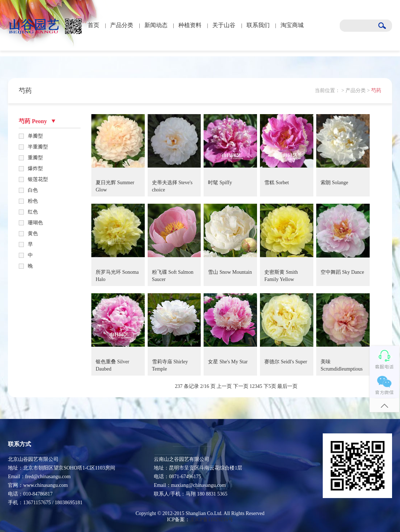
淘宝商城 (292, 25)
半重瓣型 (38, 147)
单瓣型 (35, 136)
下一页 (241, 386)
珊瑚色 (35, 223)
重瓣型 (35, 158)
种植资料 (190, 25)
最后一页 (287, 386)
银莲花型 (38, 179)
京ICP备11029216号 (211, 520)
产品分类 (122, 25)
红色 (33, 212)
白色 (33, 190)
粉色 (33, 201)
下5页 (270, 386)
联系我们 (258, 25)
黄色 (33, 233)
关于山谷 (224, 25)
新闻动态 (156, 25)
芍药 (376, 90)
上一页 (224, 386)
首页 (94, 25)
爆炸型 (35, 168)
